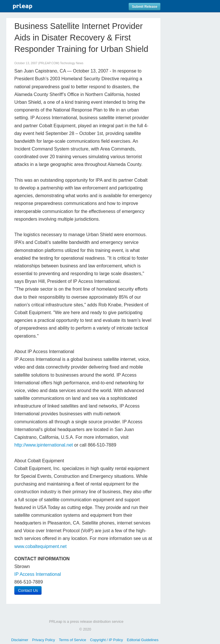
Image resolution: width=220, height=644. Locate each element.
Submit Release (145, 7)
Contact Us (28, 590)
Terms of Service (72, 640)
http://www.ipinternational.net (44, 445)
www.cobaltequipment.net (40, 546)
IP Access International (38, 574)
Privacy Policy (44, 640)
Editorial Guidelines (143, 640)
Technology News (72, 63)
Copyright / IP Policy (106, 640)
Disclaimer (20, 640)
